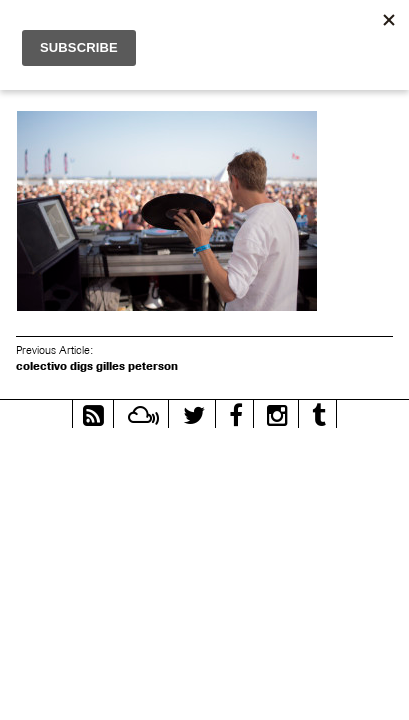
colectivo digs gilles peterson (97, 365)
